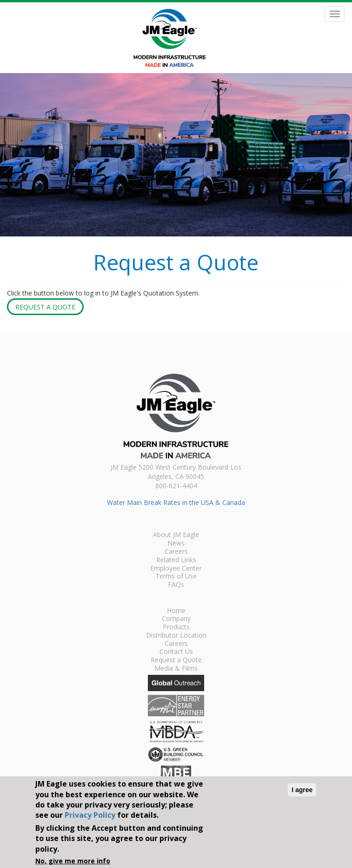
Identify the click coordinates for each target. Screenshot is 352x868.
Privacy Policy (90, 815)
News (176, 544)
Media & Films (176, 669)
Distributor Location (176, 636)
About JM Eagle (176, 535)
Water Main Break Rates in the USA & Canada (176, 502)
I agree (302, 790)
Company (176, 619)
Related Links (176, 560)
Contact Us (176, 652)
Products (176, 627)
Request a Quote (45, 307)
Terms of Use (176, 577)
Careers (176, 552)
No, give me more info (73, 861)
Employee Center (176, 569)
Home (176, 611)
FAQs (176, 585)
